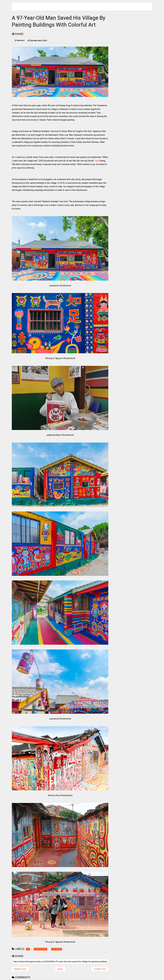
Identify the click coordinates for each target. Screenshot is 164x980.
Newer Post (20, 969)
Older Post (100, 969)
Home (60, 969)
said (97, 161)
